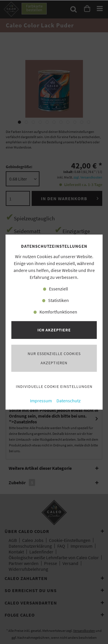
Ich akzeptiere (54, 330)
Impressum (41, 401)
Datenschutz (69, 401)
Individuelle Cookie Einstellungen (54, 386)
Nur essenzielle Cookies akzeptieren (54, 358)
